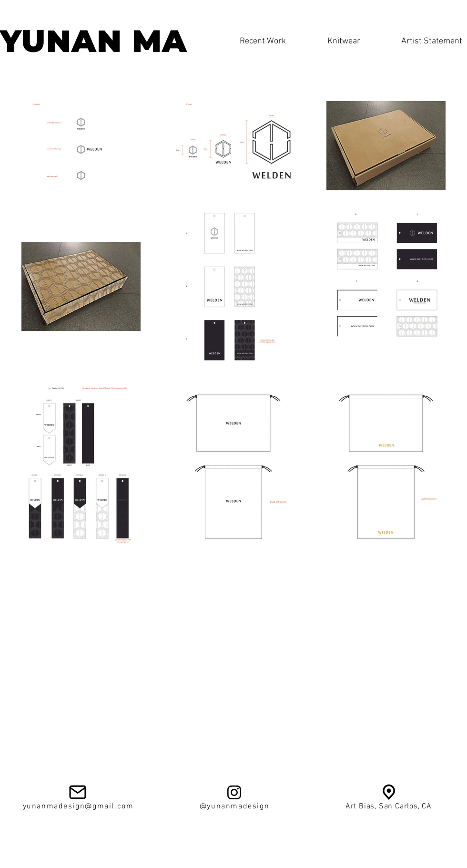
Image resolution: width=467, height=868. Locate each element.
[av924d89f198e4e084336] (389, 792)
